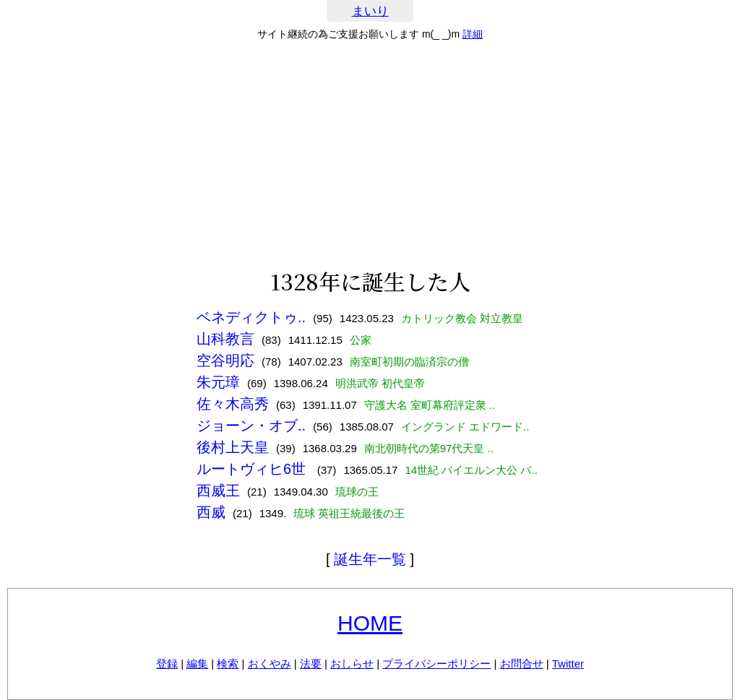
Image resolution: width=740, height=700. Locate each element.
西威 (211, 512)
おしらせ (352, 664)
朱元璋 (218, 382)
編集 (197, 664)
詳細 (473, 34)
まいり (370, 11)
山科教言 (225, 339)
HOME (370, 623)
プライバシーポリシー (436, 664)
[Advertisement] (370, 155)
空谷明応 (225, 360)
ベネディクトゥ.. (251, 317)
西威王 (218, 491)
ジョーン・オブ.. (251, 425)
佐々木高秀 (233, 404)
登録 (167, 664)
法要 (311, 664)
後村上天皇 (233, 447)
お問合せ (522, 664)
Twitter (568, 664)
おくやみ (270, 664)
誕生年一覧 (370, 559)
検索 (228, 664)
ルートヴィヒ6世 (253, 469)
